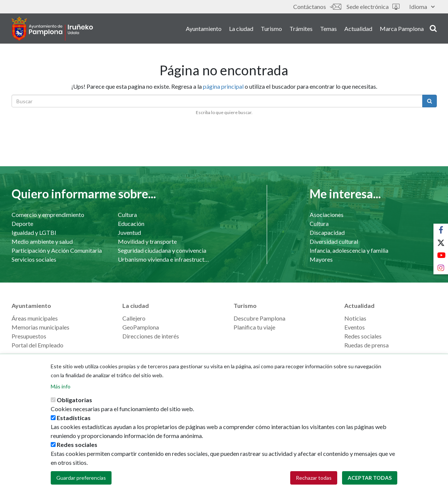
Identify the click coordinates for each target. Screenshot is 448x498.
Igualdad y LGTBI (34, 232)
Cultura (127, 215)
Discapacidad (327, 232)
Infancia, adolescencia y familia (349, 250)
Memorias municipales (40, 327)
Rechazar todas (314, 479)
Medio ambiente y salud (42, 241)
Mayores (321, 259)
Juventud (129, 232)
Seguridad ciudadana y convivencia (162, 250)
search (433, 29)
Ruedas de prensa (366, 345)
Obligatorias (74, 401)
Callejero (134, 318)
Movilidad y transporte (147, 241)
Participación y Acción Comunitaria (57, 250)
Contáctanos (317, 7)
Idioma (422, 7)
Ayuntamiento (204, 29)
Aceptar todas (370, 479)
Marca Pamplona (402, 29)
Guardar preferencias (81, 479)
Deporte (22, 223)
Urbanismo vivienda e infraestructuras (164, 259)
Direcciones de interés (151, 336)
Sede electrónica (373, 7)
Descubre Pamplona (259, 318)
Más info (61, 387)
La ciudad (241, 29)
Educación (131, 223)
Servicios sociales (34, 259)
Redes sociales (363, 336)
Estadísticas (74, 419)
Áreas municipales (35, 318)
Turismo (271, 29)
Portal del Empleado (37, 345)
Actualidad (358, 29)
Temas (328, 29)
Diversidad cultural (334, 241)
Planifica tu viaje (254, 327)
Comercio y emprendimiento (48, 215)
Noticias (355, 318)
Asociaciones (327, 215)
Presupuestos (29, 336)
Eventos (355, 327)
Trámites (301, 29)
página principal (223, 86)
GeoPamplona (141, 327)
